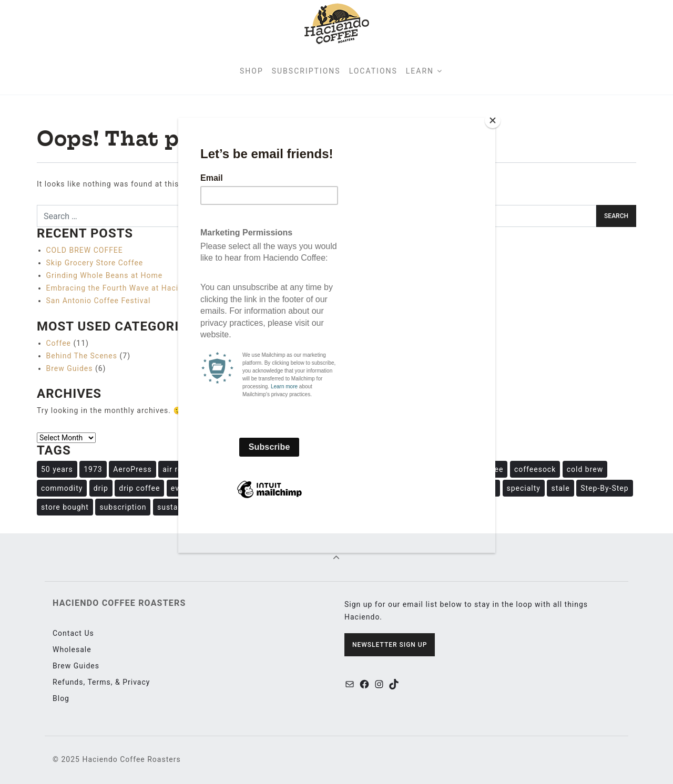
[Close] (493, 120)
